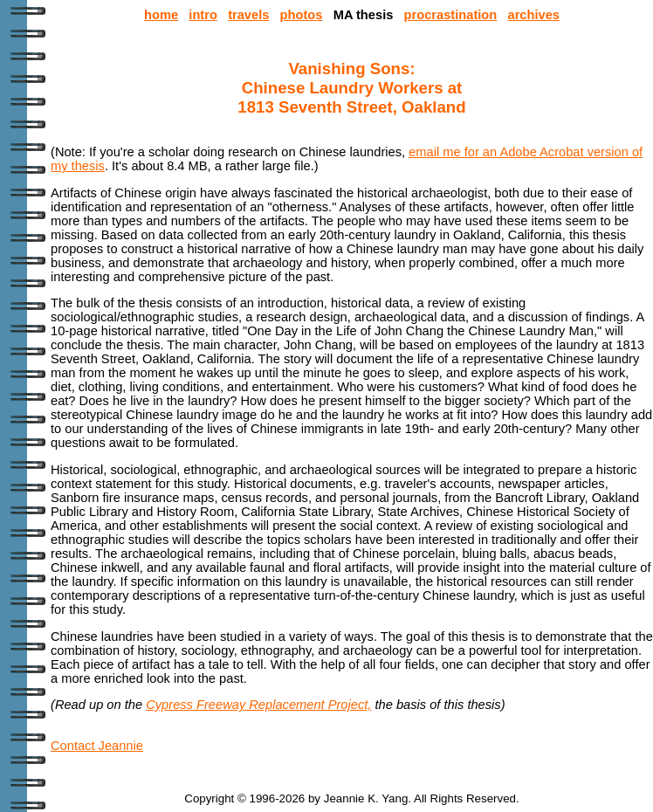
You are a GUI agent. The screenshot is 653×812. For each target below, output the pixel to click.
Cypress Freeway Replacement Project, (258, 705)
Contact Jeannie (97, 746)
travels (248, 15)
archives (533, 15)
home (161, 15)
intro (203, 15)
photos (302, 15)
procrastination (451, 15)
